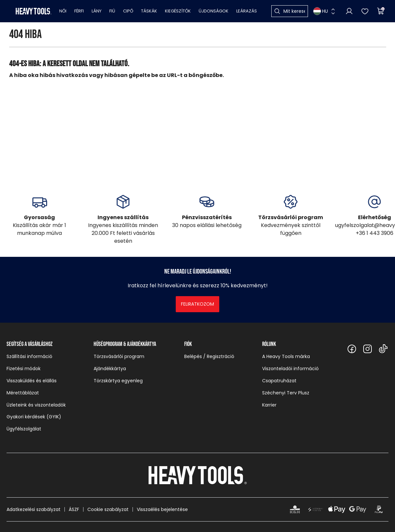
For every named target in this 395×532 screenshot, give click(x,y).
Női (63, 11)
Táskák (149, 11)
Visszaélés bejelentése (162, 509)
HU (321, 11)
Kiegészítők (178, 11)
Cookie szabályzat (108, 509)
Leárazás (247, 11)
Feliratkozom (197, 304)
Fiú (112, 11)
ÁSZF (74, 509)
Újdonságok (214, 11)
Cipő (128, 11)
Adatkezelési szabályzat (34, 509)
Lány (97, 11)
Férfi (79, 11)
